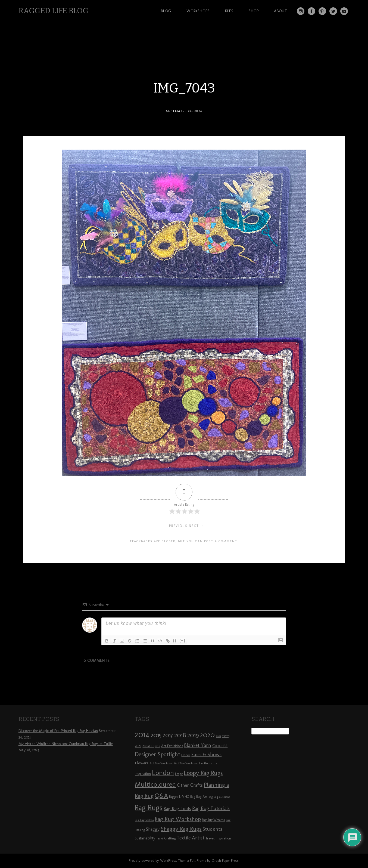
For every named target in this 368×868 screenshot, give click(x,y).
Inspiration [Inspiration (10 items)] (143, 774)
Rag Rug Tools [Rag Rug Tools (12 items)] (177, 809)
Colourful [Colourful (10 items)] (220, 746)
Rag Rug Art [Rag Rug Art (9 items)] (199, 796)
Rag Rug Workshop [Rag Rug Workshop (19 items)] (178, 819)
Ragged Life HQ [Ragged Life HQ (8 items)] (179, 797)
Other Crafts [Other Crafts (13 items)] (190, 785)
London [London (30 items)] (163, 773)
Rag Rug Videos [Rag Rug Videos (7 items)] (144, 820)
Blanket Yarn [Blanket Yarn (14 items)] (198, 745)
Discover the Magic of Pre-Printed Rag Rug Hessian (58, 731)
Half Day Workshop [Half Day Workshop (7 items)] (186, 763)
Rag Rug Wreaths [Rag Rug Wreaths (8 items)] (213, 820)
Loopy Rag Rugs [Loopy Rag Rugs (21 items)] (203, 773)
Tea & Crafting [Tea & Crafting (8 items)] (166, 838)
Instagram (301, 11)
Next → (197, 526)
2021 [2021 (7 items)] (218, 736)
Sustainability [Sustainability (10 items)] (145, 838)
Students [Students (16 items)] (212, 829)
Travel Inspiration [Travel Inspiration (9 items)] (218, 838)
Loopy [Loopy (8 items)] (179, 774)
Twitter (333, 11)
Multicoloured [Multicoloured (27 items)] (155, 784)
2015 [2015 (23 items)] (156, 735)
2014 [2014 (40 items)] (142, 734)
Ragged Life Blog (53, 11)
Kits (229, 11)
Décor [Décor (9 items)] (186, 755)
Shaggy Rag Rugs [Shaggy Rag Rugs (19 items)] (181, 829)
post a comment (221, 541)
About (281, 11)
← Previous (176, 526)
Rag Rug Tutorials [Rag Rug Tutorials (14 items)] (211, 808)
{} (175, 640)
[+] (182, 640)
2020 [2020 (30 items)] (207, 735)
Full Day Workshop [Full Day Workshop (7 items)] (161, 763)
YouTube (344, 11)
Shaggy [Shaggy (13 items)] (153, 829)
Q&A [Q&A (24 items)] (161, 796)
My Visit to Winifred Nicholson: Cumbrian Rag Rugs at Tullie (66, 744)
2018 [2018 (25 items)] (180, 735)
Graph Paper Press (225, 861)
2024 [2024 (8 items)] (138, 746)
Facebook (311, 11)
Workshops (198, 11)
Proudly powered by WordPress (152, 861)
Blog (166, 11)
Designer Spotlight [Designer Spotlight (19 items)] (158, 754)
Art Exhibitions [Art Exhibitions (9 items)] (172, 746)
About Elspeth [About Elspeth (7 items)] (151, 746)
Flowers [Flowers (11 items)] (142, 763)
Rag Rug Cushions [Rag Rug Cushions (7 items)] (219, 797)
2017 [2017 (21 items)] (168, 735)
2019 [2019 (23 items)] (193, 735)
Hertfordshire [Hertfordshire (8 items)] (208, 763)
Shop (254, 11)
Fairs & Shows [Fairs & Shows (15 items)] (206, 755)
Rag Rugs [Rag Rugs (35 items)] (149, 807)
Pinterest (322, 11)
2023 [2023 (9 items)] (226, 736)
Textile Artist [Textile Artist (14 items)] (191, 838)
